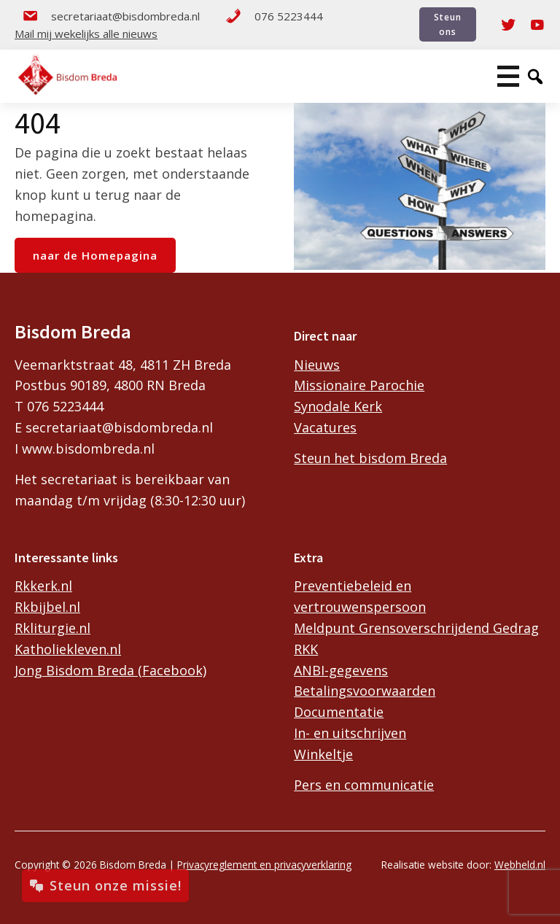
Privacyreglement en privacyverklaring (264, 865)
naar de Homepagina (95, 255)
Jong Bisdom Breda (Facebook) (110, 670)
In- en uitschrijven (350, 733)
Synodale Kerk (338, 406)
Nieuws (317, 365)
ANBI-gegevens (341, 670)
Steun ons (448, 24)
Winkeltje (323, 754)
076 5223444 (274, 16)
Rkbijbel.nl (47, 607)
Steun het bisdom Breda (370, 458)
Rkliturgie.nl (52, 628)
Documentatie (339, 712)
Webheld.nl (520, 865)
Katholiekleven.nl (68, 649)
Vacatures (325, 427)
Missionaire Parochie (359, 385)
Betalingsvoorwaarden (365, 691)
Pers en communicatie (364, 785)
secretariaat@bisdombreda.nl (111, 16)
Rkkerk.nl (43, 586)
